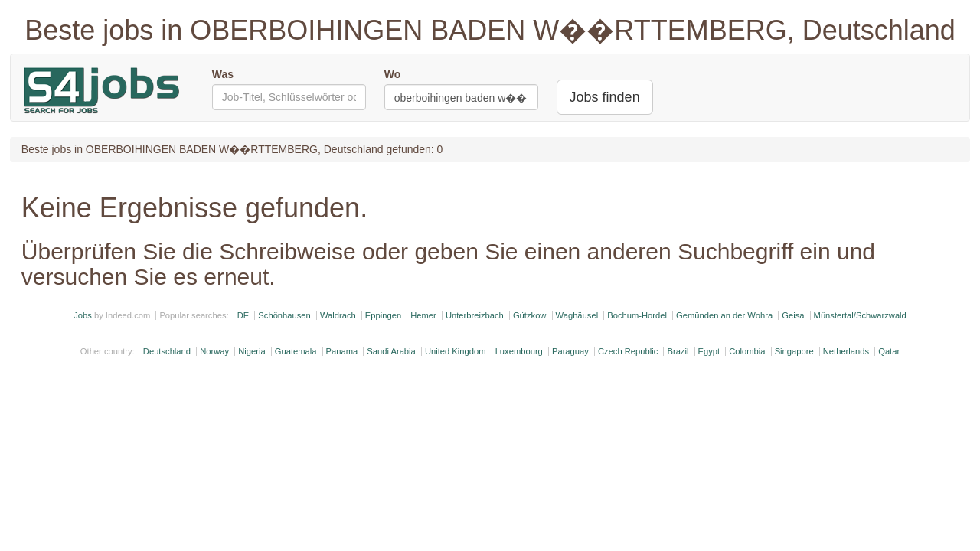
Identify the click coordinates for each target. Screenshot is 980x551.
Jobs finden (605, 97)
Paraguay (570, 351)
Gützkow (530, 315)
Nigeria (252, 351)
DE (243, 315)
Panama (342, 351)
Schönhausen (284, 315)
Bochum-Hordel (637, 315)
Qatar (889, 351)
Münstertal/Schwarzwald (860, 315)
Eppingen (383, 315)
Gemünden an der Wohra (724, 315)
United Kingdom (456, 351)
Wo (393, 74)
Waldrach (338, 315)
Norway (214, 351)
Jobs (83, 315)
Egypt (709, 351)
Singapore (794, 351)
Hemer (423, 315)
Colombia (747, 351)
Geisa (793, 315)
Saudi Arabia (391, 351)
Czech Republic (628, 351)
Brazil (678, 351)
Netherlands (846, 351)
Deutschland (167, 351)
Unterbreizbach (475, 315)
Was (223, 74)
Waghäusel (577, 315)
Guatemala (296, 351)
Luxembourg (519, 351)
